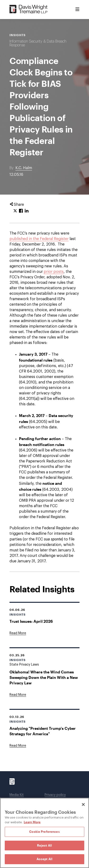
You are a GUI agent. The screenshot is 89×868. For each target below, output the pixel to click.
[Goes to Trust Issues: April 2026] (18, 633)
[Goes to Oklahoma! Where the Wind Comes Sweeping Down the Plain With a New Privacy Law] (18, 695)
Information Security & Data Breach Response (38, 43)
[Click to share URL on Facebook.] (21, 211)
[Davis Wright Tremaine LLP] (29, 9)
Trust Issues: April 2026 (31, 621)
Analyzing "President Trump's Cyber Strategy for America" (43, 731)
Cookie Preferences (44, 832)
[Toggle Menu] (77, 10)
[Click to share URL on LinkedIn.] (27, 211)
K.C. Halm (24, 168)
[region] (44, 833)
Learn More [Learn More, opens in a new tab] (32, 822)
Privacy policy (55, 795)
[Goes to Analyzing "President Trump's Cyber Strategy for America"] (18, 746)
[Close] (83, 804)
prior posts (54, 272)
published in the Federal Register (39, 239)
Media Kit (17, 795)
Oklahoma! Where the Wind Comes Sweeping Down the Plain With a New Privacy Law (44, 677)
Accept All (44, 859)
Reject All (44, 845)
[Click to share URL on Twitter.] (15, 211)
